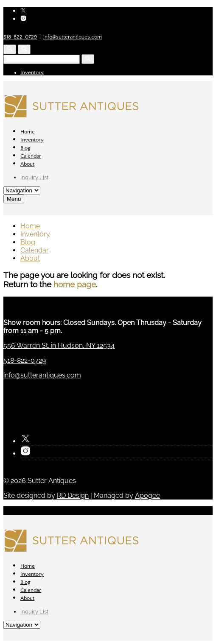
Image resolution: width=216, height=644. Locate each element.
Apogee (147, 495)
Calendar (31, 156)
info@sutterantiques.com (73, 37)
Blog (25, 148)
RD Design (73, 495)
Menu (14, 199)
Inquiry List (34, 177)
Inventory (32, 72)
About (27, 164)
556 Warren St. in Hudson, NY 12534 (59, 346)
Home (28, 132)
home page (75, 284)
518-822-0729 (20, 37)
